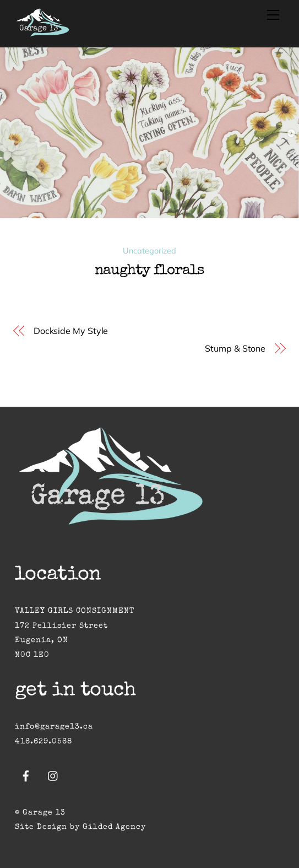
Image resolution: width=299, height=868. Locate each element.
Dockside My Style (71, 331)
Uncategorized (149, 251)
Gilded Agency (114, 827)
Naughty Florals (149, 271)
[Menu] (273, 15)
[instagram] (53, 775)
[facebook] (26, 775)
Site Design (41, 827)
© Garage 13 (40, 813)
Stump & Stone (235, 348)
